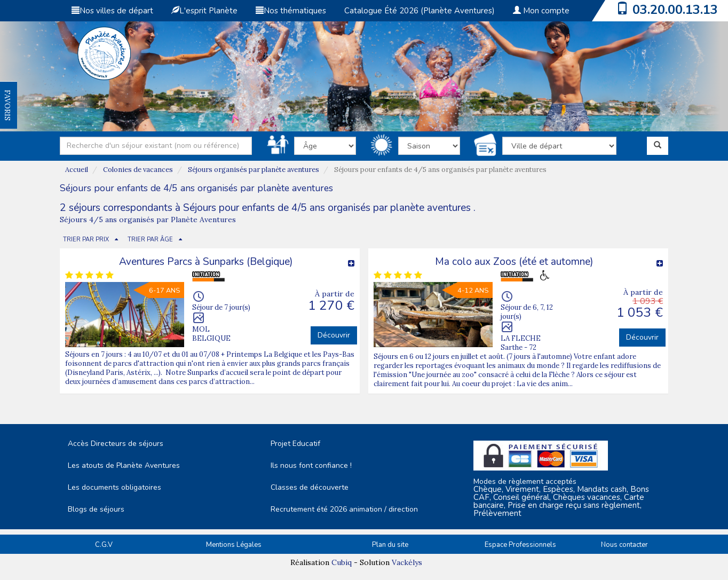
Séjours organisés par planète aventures (254, 170)
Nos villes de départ (112, 11)
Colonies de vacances (138, 170)
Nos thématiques (291, 11)
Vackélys (407, 562)
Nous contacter (624, 545)
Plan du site (390, 545)
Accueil (77, 170)
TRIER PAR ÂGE (150, 240)
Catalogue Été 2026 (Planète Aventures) (420, 11)
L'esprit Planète (204, 11)
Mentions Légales (234, 545)
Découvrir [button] (334, 335)
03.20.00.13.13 (675, 10)
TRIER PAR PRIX (86, 240)
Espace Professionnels (520, 545)
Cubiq (342, 562)
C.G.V (104, 545)
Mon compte (541, 11)
